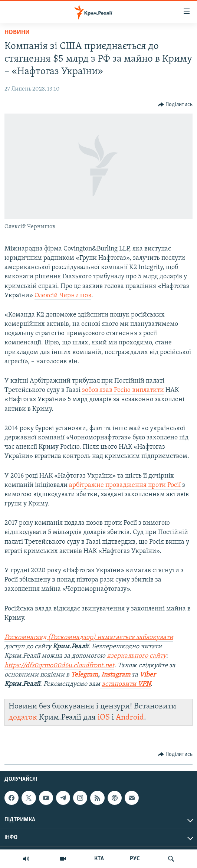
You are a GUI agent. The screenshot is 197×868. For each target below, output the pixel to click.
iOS (104, 718)
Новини (17, 32)
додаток (23, 718)
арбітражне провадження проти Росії (125, 485)
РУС (135, 859)
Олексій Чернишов (63, 296)
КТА (99, 859)
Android (130, 718)
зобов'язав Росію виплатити (123, 390)
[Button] (175, 105)
